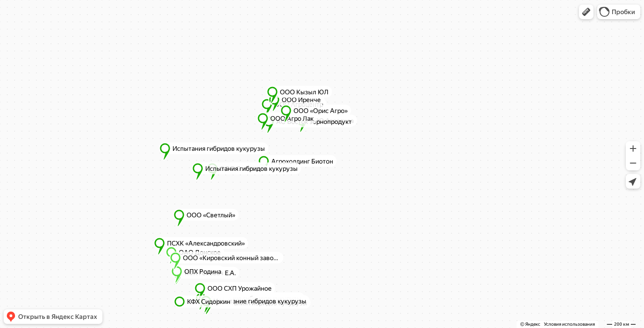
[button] (586, 12)
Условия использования (569, 324)
